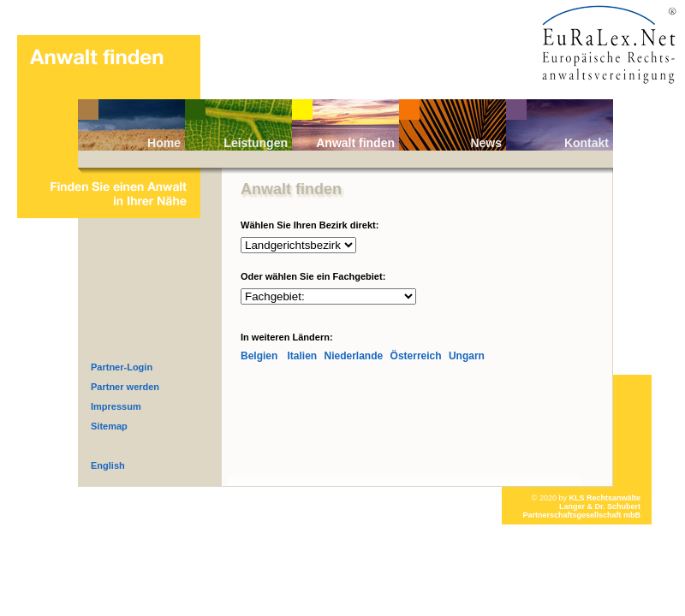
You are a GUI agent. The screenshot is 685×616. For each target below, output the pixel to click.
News (486, 143)
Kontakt (587, 143)
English (108, 465)
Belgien (259, 356)
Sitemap (109, 426)
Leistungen (256, 143)
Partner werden (125, 387)
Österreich (416, 356)
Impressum (116, 406)
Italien (302, 356)
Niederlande (354, 356)
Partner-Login (122, 367)
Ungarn (467, 356)
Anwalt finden (355, 143)
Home (164, 143)
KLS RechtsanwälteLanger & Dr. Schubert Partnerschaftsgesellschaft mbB (581, 506)
